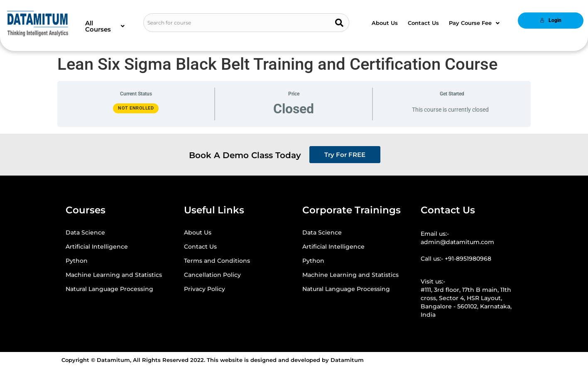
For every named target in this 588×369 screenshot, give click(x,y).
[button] (105, 26)
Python (77, 261)
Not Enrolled (136, 108)
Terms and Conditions (217, 261)
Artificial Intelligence (97, 247)
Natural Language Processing (109, 289)
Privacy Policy (205, 289)
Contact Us (423, 23)
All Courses (105, 26)
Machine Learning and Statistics (114, 275)
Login (551, 20)
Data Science (85, 232)
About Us (385, 23)
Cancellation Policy (212, 275)
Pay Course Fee (474, 23)
